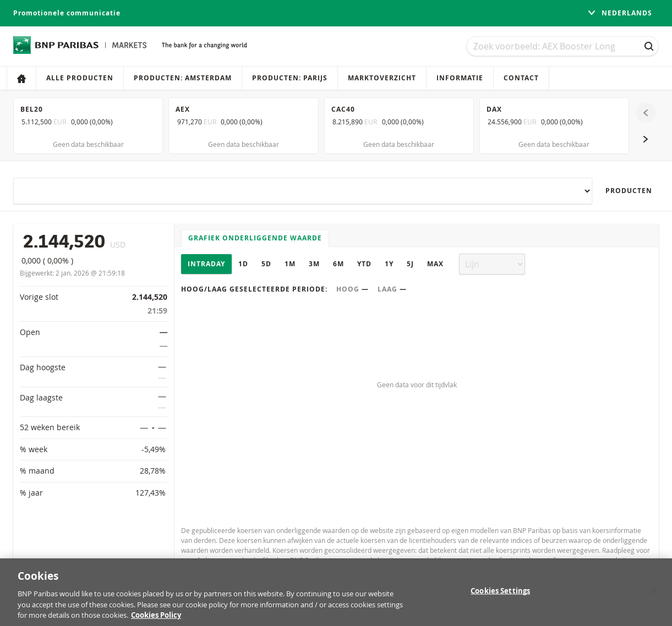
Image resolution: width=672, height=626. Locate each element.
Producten (629, 191)
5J (410, 264)
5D (266, 264)
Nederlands (620, 13)
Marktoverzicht (382, 78)
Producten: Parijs (290, 78)
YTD (364, 264)
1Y (389, 264)
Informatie (460, 78)
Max (435, 264)
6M (338, 264)
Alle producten (80, 78)
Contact (521, 78)
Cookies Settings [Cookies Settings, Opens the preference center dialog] (500, 597)
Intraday (206, 264)
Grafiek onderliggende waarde (255, 238)
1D (243, 264)
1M (290, 264)
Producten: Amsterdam (183, 78)
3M (314, 264)
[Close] (654, 597)
